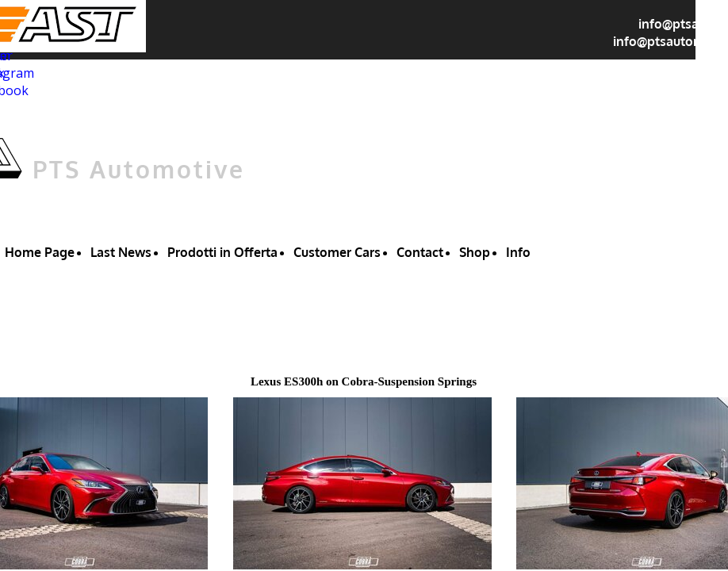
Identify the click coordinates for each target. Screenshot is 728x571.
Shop (475, 252)
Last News (121, 252)
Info (518, 252)
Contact (420, 252)
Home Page (40, 252)
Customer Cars (337, 252)
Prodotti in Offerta (222, 252)
